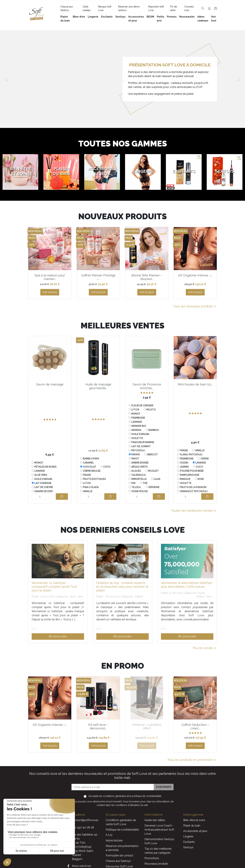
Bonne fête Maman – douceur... (147, 277)
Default (139, 597)
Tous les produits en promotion (192, 760)
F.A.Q (109, 835)
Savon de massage (50, 384)
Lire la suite (58, 636)
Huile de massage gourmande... (98, 386)
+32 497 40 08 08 (83, 827)
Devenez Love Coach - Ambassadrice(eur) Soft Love (159, 830)
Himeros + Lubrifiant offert (147, 727)
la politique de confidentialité (145, 796)
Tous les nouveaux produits (195, 307)
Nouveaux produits (156, 864)
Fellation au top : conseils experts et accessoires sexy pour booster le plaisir (122, 586)
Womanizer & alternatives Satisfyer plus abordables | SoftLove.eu (187, 585)
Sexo (81, 597)
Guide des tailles (155, 820)
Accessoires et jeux (195, 831)
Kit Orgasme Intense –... (195, 275)
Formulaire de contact (120, 855)
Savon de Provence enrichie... (147, 386)
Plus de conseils (205, 648)
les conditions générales (113, 796)
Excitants (189, 842)
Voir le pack (50, 292)
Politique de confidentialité (122, 830)
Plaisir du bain (192, 826)
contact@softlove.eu (85, 820)
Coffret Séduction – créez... (195, 727)
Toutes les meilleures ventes (194, 511)
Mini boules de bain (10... (195, 384)
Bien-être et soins (194, 820)
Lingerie (188, 836)
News (73, 597)
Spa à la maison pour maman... (50, 277)
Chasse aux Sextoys (118, 861)
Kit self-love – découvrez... (98, 727)
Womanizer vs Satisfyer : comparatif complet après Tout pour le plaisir (54, 586)
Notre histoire (114, 841)
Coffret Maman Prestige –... (98, 277)
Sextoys (188, 847)
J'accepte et (125, 796)
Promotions (152, 858)
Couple (201, 593)
